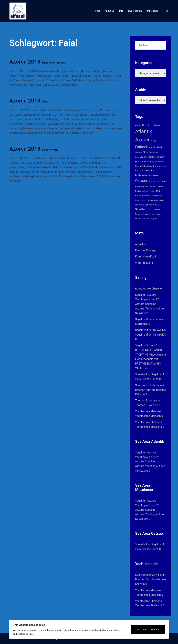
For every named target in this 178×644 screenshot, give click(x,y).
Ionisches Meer (149, 161)
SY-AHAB (141, 209)
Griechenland (151, 152)
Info (121, 11)
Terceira (146, 214)
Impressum (153, 11)
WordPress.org (144, 263)
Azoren (143, 140)
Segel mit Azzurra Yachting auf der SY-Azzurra (147, 299)
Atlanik (151, 125)
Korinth (156, 166)
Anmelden (141, 244)
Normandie (154, 176)
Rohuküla (140, 195)
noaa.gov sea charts (147, 289)
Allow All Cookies (148, 629)
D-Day (154, 141)
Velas (148, 219)
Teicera (157, 210)
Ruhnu (148, 196)
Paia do (163, 181)
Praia (160, 186)
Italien (138, 166)
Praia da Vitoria (142, 191)
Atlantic (157, 125)
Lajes (163, 166)
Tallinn (150, 210)
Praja (152, 191)
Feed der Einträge (146, 250)
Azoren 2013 (37, 62)
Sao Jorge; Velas (157, 200)
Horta (138, 161)
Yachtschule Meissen (148, 411)
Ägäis (154, 219)
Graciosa (139, 153)
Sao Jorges (140, 205)
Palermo (139, 186)
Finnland (157, 147)
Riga (157, 191)
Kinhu (144, 166)
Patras (148, 186)
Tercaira (138, 214)
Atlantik (144, 131)
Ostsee (141, 181)
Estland (141, 147)
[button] (167, 11)
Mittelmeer (142, 175)
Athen (145, 125)
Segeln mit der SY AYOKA (150, 330)
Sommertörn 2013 (153, 205)
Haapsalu (139, 157)
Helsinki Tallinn (158, 157)
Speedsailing (143, 374)
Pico (155, 186)
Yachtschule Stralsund (149, 422)
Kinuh (149, 166)
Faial (150, 147)
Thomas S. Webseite (148, 401)
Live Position (135, 11)
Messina (150, 171)
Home (97, 11)
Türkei (143, 219)
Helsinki (147, 157)
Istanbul (161, 162)
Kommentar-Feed (146, 257)
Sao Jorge (145, 200)
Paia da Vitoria (153, 181)
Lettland (140, 171)
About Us (109, 11)
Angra (138, 125)
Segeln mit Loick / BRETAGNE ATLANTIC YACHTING (148, 350)
